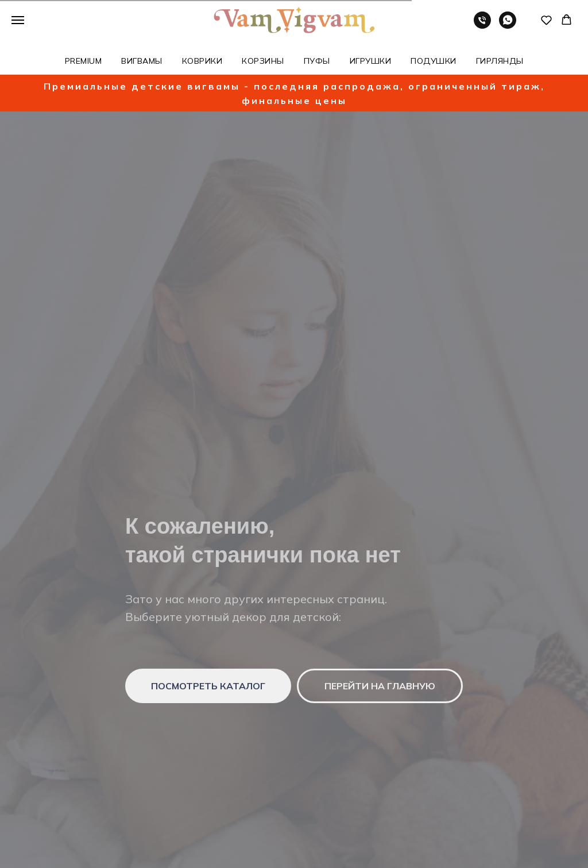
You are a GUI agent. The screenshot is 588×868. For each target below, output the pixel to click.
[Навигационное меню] (18, 20)
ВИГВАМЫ (142, 61)
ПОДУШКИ (434, 61)
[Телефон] (482, 26)
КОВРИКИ (202, 61)
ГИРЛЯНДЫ (500, 61)
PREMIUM (84, 61)
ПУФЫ (317, 61)
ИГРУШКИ (371, 61)
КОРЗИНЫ (263, 61)
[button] (546, 20)
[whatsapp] (508, 26)
